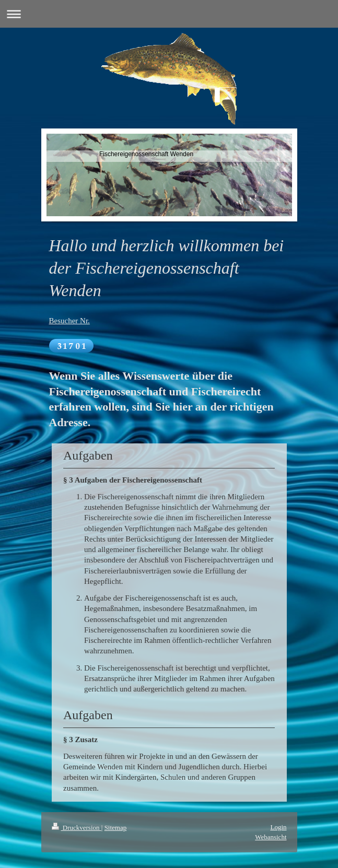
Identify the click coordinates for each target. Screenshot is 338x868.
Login (278, 827)
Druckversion (77, 828)
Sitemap (116, 828)
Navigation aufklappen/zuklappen (169, 14)
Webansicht (271, 837)
